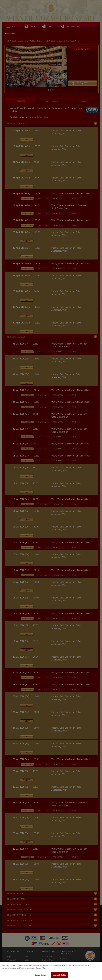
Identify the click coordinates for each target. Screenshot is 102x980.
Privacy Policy (41, 968)
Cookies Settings (41, 975)
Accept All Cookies (59, 975)
